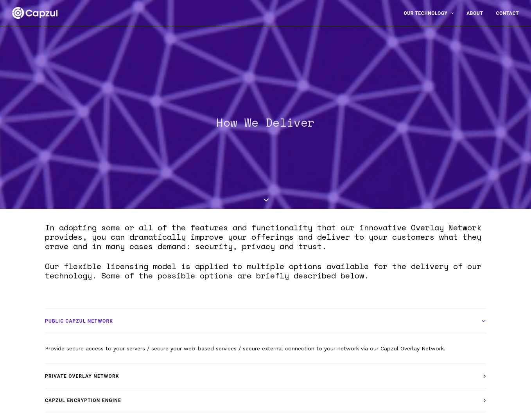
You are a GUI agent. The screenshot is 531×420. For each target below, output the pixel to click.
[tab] (265, 318)
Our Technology (429, 13)
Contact (507, 13)
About (475, 13)
